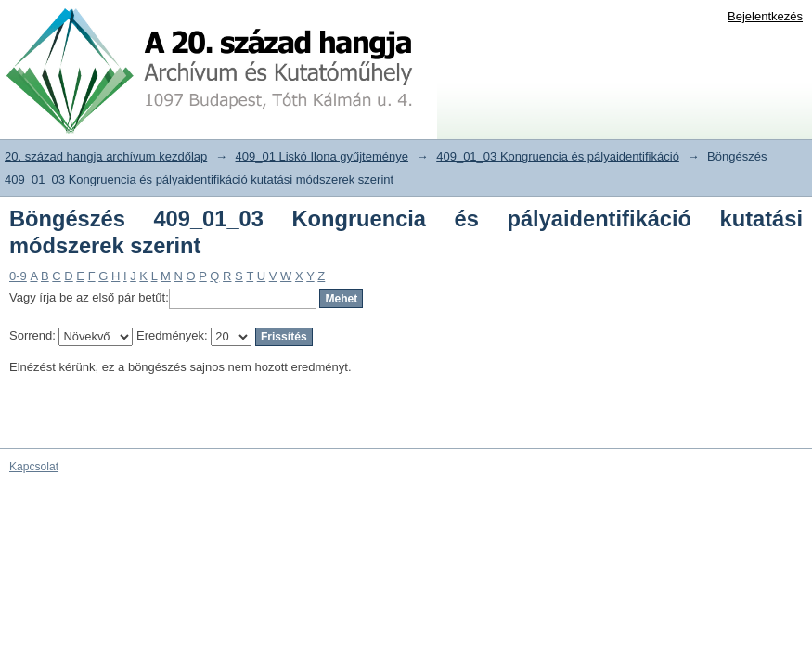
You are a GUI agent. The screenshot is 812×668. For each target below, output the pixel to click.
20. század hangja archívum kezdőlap (106, 156)
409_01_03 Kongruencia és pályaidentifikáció (558, 156)
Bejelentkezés (765, 16)
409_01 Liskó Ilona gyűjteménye (322, 156)
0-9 (18, 276)
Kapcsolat (34, 467)
